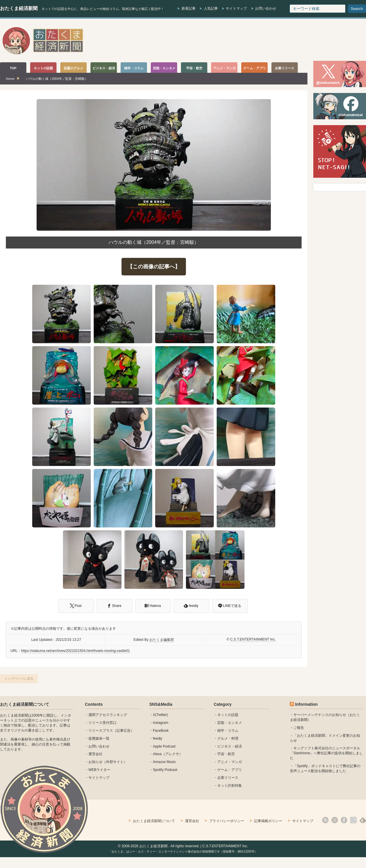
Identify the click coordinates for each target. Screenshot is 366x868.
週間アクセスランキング (108, 715)
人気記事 (211, 8)
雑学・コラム (228, 731)
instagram (161, 723)
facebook (344, 820)
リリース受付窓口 (102, 723)
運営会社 (95, 754)
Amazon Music (164, 762)
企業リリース (228, 778)
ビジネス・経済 (230, 746)
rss (325, 820)
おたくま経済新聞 (19, 8)
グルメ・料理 (228, 738)
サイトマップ (236, 8)
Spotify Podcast (165, 770)
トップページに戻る (19, 679)
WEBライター (99, 770)
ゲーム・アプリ (230, 770)
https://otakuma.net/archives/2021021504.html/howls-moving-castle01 (76, 651)
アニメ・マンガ (230, 762)
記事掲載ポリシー (268, 821)
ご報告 (299, 728)
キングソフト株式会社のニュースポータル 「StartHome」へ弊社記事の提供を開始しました (326, 753)
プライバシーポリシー (227, 821)
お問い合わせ (266, 8)
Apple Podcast (164, 746)
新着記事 (189, 8)
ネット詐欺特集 (230, 786)
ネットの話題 (228, 715)
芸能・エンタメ (230, 723)
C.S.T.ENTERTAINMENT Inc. (253, 639)
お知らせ (95, 762)
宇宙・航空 (226, 754)
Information (306, 704)
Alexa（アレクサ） (168, 754)
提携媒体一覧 (99, 738)
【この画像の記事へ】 (154, 267)
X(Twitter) (160, 715)
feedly (158, 738)
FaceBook (161, 731)
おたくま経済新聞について (25, 704)
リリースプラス (101, 731)
